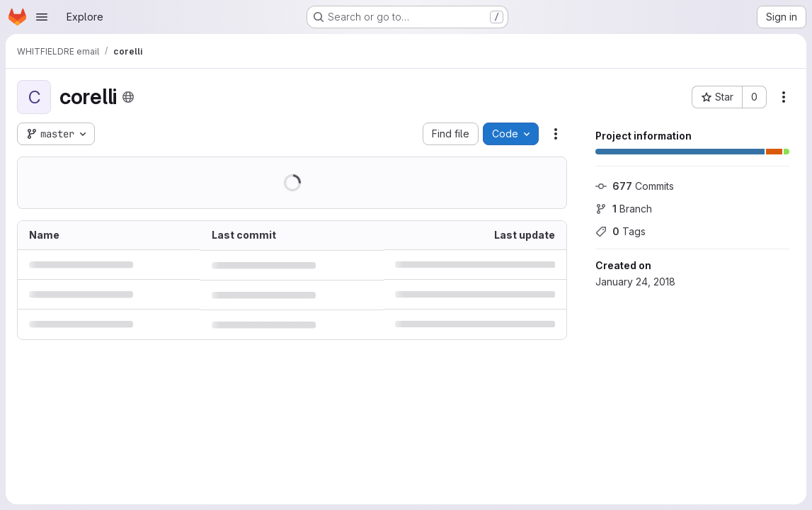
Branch (624, 209)
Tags (621, 231)
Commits (635, 186)
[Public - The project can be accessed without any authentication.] (128, 97)
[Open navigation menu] (42, 17)
